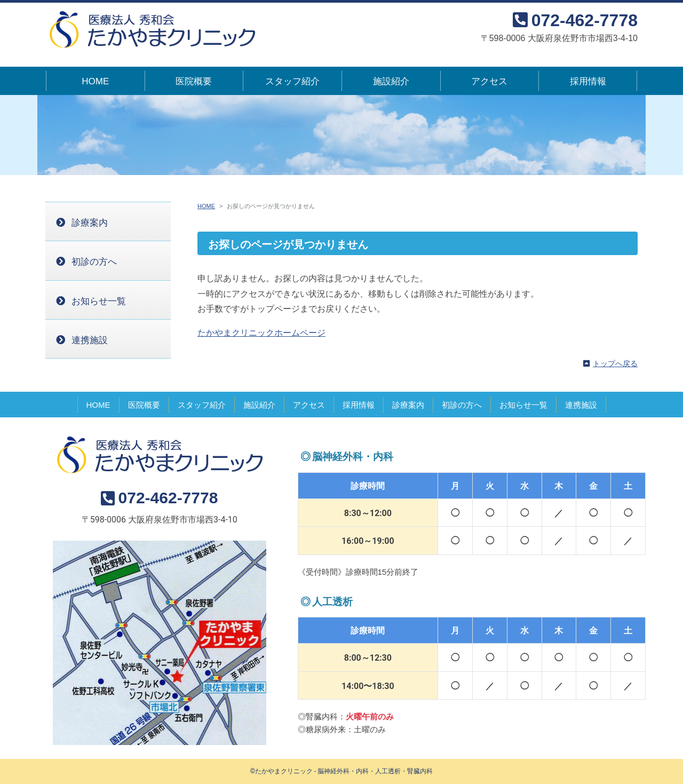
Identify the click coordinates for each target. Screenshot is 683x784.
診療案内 (90, 223)
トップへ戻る (615, 363)
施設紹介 (391, 81)
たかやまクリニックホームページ (261, 333)
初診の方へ (94, 262)
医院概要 (194, 81)
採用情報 (588, 81)
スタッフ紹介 (292, 81)
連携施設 (90, 340)
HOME (95, 81)
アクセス (489, 81)
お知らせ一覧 (99, 301)
